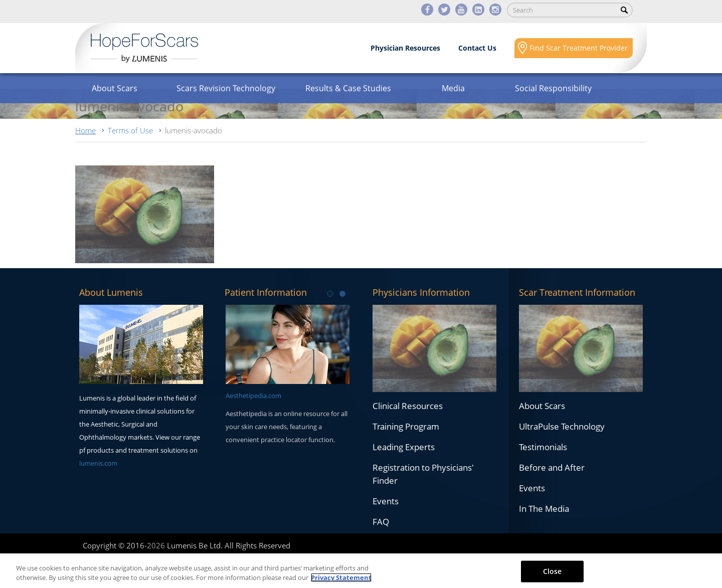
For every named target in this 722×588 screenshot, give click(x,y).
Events (386, 501)
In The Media (544, 509)
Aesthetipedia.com (253, 396)
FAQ (381, 522)
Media (453, 88)
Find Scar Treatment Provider (579, 48)
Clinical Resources (408, 406)
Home (85, 130)
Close (553, 571)
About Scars (115, 88)
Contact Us (477, 48)
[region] (361, 571)
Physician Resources (405, 48)
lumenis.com (98, 463)
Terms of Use (130, 130)
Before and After (552, 467)
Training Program (406, 426)
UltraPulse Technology (562, 426)
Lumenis (144, 48)
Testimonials (543, 447)
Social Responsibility (553, 88)
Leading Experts (404, 447)
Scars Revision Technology (226, 88)
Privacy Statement (341, 577)
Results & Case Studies (348, 88)
